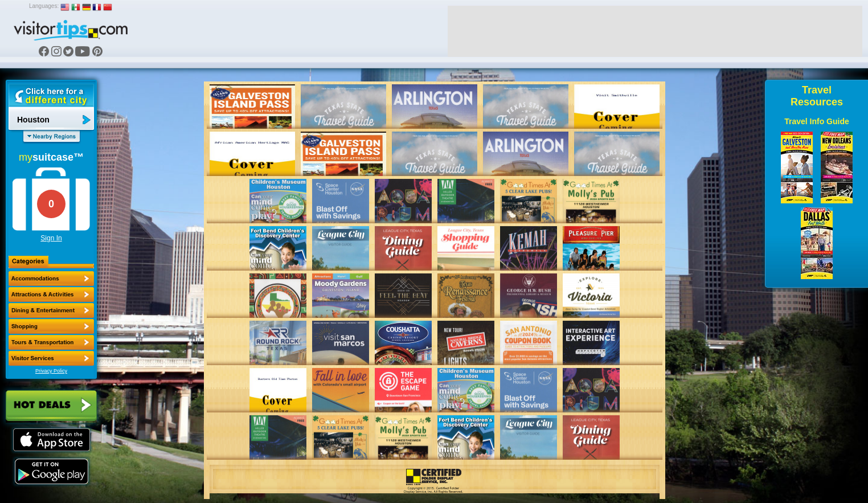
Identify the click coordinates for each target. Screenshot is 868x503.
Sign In (51, 238)
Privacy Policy (51, 371)
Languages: (44, 6)
